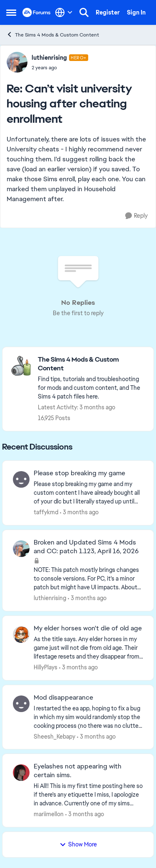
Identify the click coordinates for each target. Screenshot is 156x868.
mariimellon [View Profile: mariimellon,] (49, 814)
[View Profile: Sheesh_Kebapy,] (21, 704)
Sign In (136, 12)
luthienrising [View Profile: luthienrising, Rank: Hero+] (49, 58)
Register (108, 12)
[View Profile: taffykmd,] (21, 479)
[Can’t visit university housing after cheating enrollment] (60, 68)
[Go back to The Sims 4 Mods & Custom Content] (92, 364)
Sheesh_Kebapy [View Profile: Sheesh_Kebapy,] (54, 736)
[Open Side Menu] (11, 12)
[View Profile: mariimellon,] (21, 773)
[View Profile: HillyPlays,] (21, 635)
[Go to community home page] (37, 12)
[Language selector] (64, 12)
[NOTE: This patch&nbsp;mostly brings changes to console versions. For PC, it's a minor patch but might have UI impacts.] (88, 579)
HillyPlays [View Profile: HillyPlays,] (46, 667)
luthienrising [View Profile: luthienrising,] (50, 598)
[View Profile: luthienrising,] (21, 549)
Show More (78, 844)
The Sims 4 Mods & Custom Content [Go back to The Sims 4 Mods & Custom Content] (53, 35)
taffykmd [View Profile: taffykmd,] (46, 512)
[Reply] (136, 216)
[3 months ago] (79, 512)
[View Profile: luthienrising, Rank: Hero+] (17, 62)
